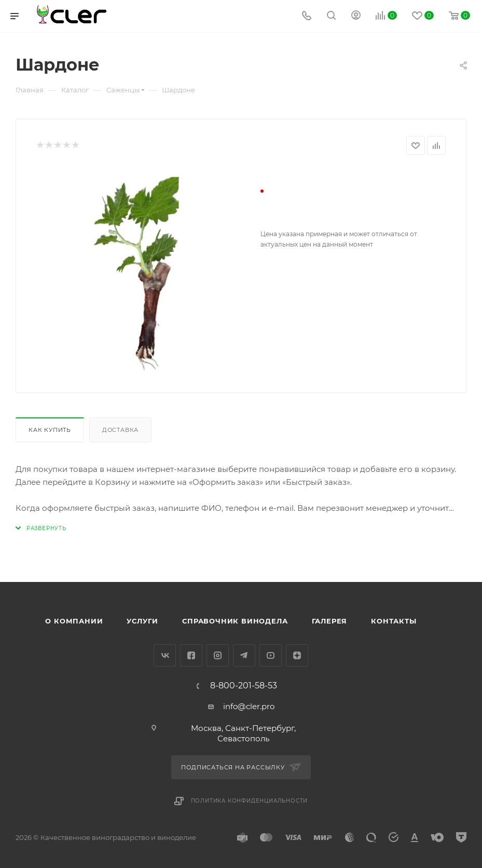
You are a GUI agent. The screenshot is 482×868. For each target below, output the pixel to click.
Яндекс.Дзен (297, 655)
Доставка (120, 430)
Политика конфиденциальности (250, 801)
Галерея (330, 621)
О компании (74, 621)
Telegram (244, 655)
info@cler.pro (249, 706)
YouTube (271, 655)
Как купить (50, 430)
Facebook (191, 655)
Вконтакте (165, 655)
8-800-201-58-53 (244, 686)
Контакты (394, 621)
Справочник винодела (235, 621)
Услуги (142, 621)
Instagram (218, 655)
